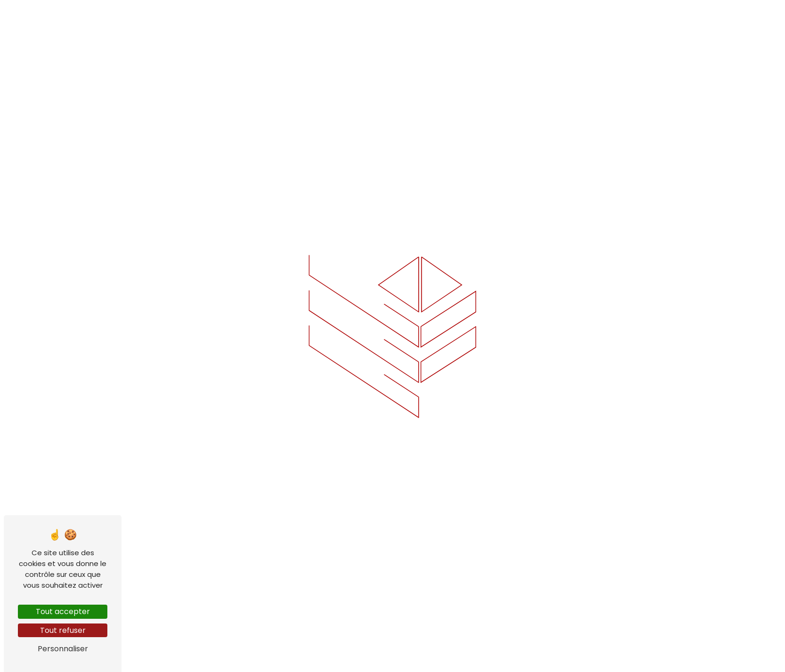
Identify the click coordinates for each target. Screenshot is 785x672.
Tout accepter (63, 611)
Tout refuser (63, 630)
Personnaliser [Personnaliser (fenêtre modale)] (63, 649)
